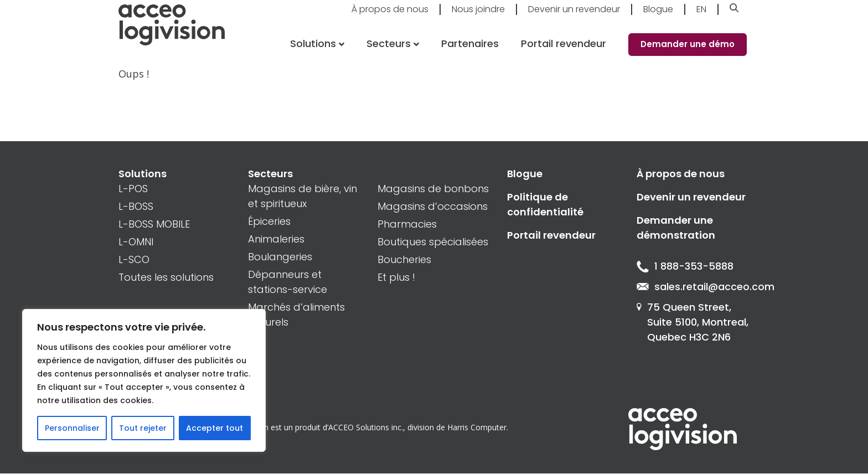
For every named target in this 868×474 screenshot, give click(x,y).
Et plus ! (396, 277)
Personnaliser (72, 428)
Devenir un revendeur (574, 17)
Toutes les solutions (166, 277)
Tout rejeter (143, 428)
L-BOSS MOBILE (154, 224)
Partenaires (470, 52)
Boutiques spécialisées (433, 242)
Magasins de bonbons (433, 189)
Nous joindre (478, 17)
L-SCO (134, 259)
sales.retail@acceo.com (693, 287)
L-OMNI (136, 242)
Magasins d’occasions (433, 206)
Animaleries (276, 239)
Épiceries (269, 221)
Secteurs (388, 52)
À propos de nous (390, 17)
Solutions (312, 52)
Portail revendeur (564, 52)
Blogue (658, 17)
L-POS (133, 189)
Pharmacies (407, 224)
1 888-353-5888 (685, 267)
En (701, 17)
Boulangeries (280, 257)
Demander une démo (688, 52)
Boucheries (404, 259)
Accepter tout (215, 428)
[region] (144, 380)
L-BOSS (136, 206)
